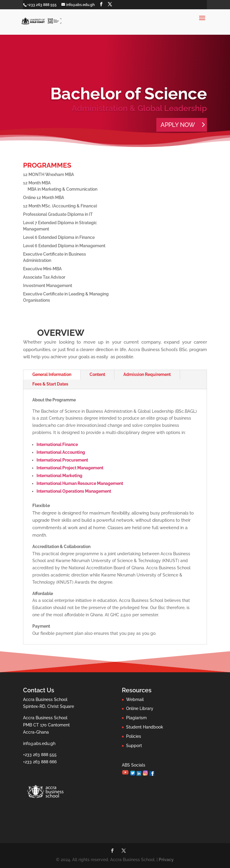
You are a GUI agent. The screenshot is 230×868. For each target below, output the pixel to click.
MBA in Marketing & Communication (62, 189)
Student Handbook (145, 727)
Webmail (135, 699)
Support (134, 746)
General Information (52, 374)
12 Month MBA (37, 183)
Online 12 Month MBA (44, 198)
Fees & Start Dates (50, 384)
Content (97, 374)
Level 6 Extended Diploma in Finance (59, 237)
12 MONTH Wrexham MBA (49, 174)
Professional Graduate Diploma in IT (58, 214)
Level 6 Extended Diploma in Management (64, 246)
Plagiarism (136, 718)
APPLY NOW (178, 125)
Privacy (166, 860)
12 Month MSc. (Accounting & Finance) (60, 206)
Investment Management (48, 286)
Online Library (140, 708)
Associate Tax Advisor (44, 277)
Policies (134, 736)
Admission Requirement (147, 374)
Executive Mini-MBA (42, 269)
